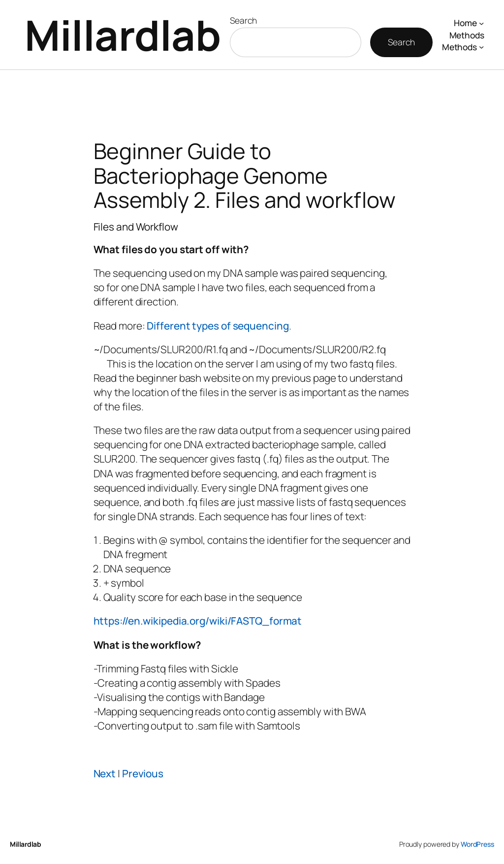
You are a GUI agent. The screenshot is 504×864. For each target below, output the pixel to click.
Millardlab (123, 35)
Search (243, 20)
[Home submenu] (481, 23)
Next (105, 773)
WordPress (477, 844)
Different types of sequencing (218, 326)
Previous (143, 773)
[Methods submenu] (481, 47)
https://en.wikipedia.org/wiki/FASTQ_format (198, 621)
